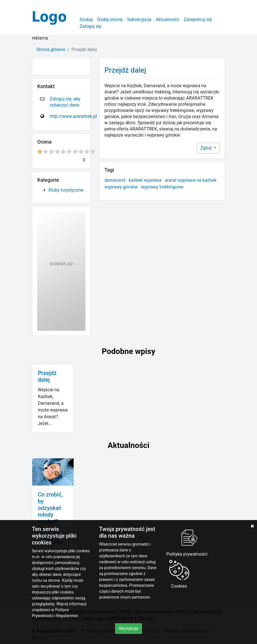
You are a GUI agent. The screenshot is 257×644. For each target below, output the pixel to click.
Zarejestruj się (198, 19)
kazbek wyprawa (145, 180)
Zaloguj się (90, 26)
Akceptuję (129, 628)
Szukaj (86, 19)
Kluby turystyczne (66, 190)
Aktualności (167, 19)
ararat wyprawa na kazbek (191, 180)
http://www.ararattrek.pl (73, 116)
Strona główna (51, 50)
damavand (115, 180)
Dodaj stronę (110, 19)
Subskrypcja (139, 19)
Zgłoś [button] (207, 148)
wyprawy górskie (121, 187)
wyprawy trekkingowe (162, 187)
